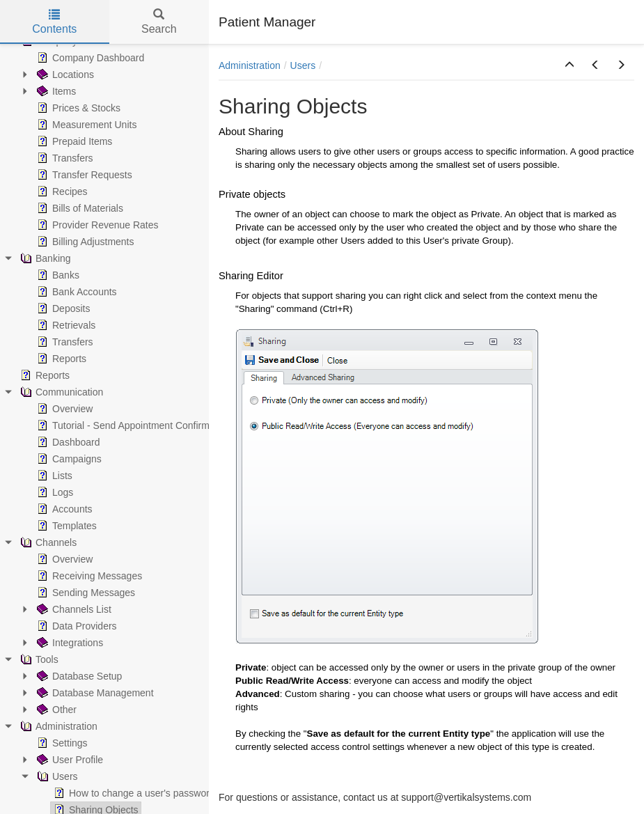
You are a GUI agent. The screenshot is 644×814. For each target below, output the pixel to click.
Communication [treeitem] (60, 392)
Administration (250, 65)
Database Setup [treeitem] (78, 676)
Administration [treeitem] (57, 726)
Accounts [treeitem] (63, 509)
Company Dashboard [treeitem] (89, 58)
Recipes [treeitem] (61, 191)
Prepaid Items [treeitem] (73, 141)
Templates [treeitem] (65, 526)
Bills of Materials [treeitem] (79, 208)
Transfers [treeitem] (64, 158)
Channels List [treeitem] (73, 609)
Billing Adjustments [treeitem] (84, 242)
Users (303, 65)
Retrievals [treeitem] (65, 325)
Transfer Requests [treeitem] (83, 175)
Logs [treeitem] (54, 492)
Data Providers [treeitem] (76, 626)
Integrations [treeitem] (69, 643)
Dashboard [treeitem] (67, 442)
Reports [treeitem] (60, 359)
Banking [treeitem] (44, 258)
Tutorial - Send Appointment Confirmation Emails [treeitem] (148, 425)
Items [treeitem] (55, 91)
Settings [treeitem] (61, 743)
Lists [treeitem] (53, 476)
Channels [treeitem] (47, 542)
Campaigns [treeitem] (68, 459)
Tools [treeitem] (38, 659)
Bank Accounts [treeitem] (76, 292)
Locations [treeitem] (64, 75)
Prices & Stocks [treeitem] (77, 108)
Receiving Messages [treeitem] (88, 576)
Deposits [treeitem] (62, 308)
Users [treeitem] (56, 776)
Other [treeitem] (55, 710)
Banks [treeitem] (57, 275)
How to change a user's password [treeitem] (133, 793)
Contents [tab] (54, 22)
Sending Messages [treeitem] (85, 593)
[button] (570, 65)
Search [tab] (159, 22)
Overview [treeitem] (63, 409)
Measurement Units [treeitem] (85, 125)
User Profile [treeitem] (69, 760)
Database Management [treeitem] (94, 693)
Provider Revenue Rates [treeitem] (96, 225)
